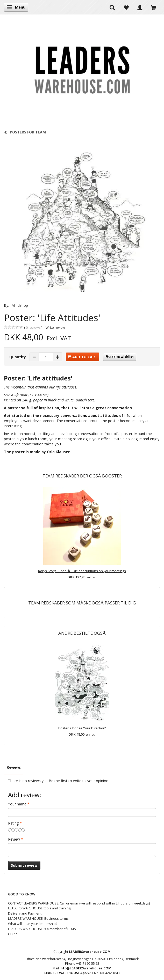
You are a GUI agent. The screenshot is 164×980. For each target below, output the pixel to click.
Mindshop (20, 305)
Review (14, 839)
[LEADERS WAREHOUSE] (82, 69)
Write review (55, 328)
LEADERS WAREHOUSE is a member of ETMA (42, 929)
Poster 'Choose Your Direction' (82, 728)
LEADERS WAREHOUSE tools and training (39, 908)
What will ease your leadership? (33, 924)
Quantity (18, 357)
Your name (17, 804)
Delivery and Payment (25, 913)
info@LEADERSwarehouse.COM (85, 968)
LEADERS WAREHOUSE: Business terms (38, 919)
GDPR (12, 934)
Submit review (24, 865)
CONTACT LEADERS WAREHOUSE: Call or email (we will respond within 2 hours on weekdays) (79, 903)
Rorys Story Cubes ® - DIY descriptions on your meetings (82, 571)
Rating (13, 823)
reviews (33, 328)
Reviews (14, 767)
